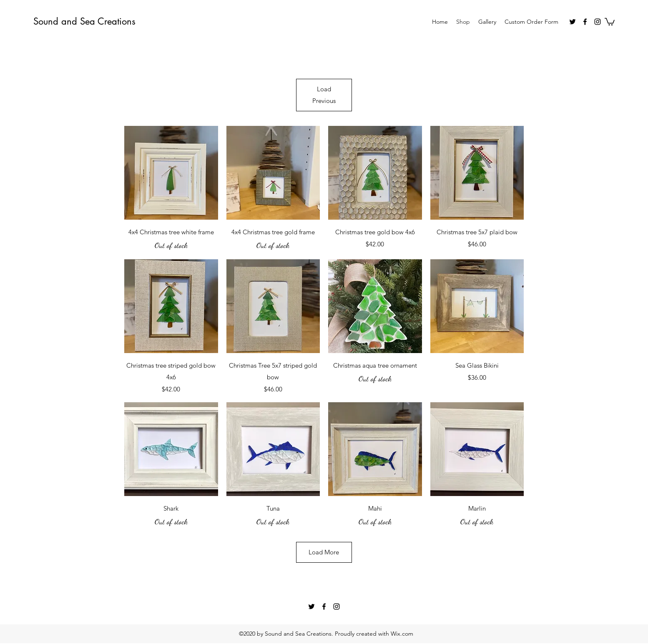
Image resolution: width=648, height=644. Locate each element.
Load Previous (324, 95)
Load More (324, 552)
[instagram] (598, 22)
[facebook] (585, 22)
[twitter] (573, 22)
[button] (610, 21)
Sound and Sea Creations (84, 21)
